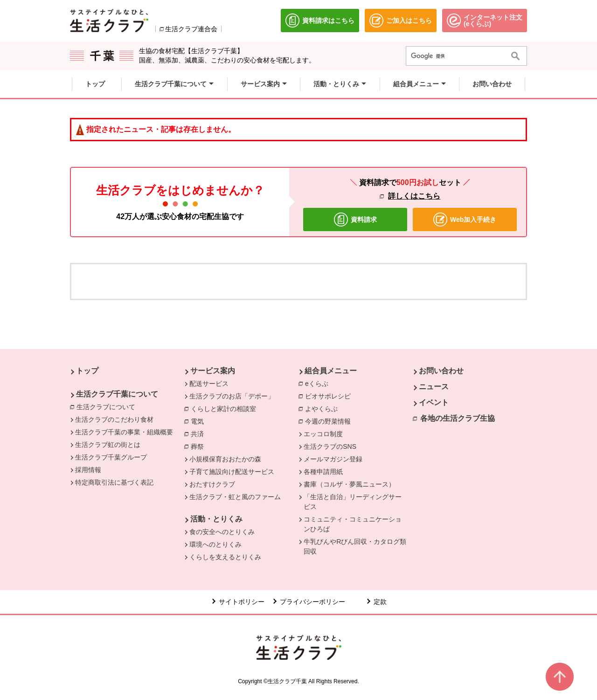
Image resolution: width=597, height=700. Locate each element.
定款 (380, 602)
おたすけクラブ (212, 484)
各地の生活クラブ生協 (458, 418)
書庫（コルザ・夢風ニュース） (349, 484)
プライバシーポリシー (312, 602)
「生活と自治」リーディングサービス (353, 502)
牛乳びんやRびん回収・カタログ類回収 (355, 546)
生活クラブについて (108, 406)
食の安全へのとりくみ (222, 532)
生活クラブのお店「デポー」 (232, 396)
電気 (200, 421)
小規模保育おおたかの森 (225, 459)
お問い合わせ (441, 371)
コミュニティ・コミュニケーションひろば (353, 524)
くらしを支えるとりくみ (225, 557)
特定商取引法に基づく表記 (114, 482)
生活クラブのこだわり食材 (114, 419)
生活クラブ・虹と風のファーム (235, 497)
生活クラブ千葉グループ (111, 457)
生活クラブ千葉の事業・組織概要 (124, 432)
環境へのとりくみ (215, 544)
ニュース (434, 387)
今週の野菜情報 (330, 421)
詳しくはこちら (414, 196)
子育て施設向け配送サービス (232, 472)
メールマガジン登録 (333, 459)
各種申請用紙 (323, 472)
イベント (434, 402)
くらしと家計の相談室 (226, 408)
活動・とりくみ (216, 519)
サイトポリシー (242, 602)
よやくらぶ (324, 408)
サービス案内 (213, 371)
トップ (87, 371)
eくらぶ (319, 383)
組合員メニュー (331, 371)
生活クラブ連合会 (191, 29)
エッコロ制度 (323, 434)
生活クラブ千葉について (117, 394)
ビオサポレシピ (330, 396)
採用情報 (88, 470)
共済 (200, 433)
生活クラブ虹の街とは (108, 445)
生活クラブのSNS (330, 446)
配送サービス (209, 384)
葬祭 (200, 446)
